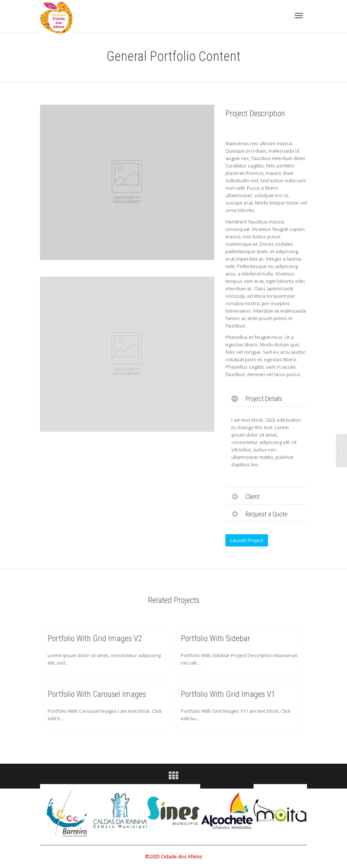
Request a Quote (267, 514)
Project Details (264, 399)
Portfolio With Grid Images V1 (229, 696)
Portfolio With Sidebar (218, 640)
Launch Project (247, 540)
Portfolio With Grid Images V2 (96, 640)
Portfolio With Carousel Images (98, 696)
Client (252, 497)
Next (298, 811)
